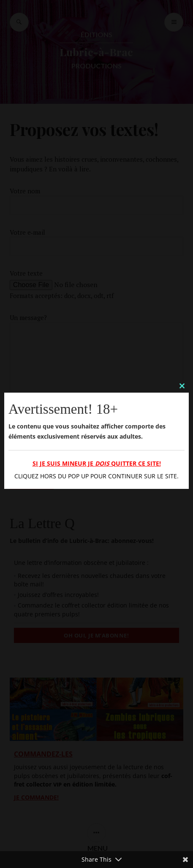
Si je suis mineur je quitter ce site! (97, 463)
